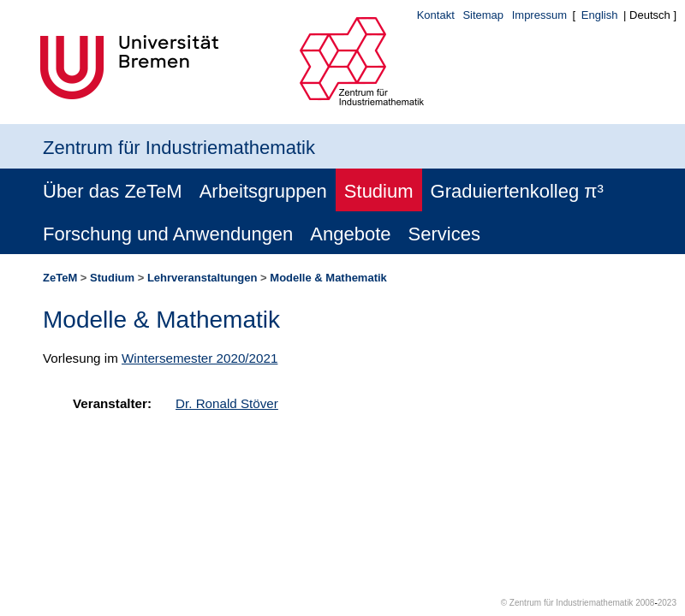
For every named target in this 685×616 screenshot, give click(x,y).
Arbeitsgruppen (263, 191)
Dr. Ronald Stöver (227, 403)
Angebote (350, 234)
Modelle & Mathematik (328, 278)
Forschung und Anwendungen (168, 234)
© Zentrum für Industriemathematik (567, 603)
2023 (667, 603)
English (600, 15)
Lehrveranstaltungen (203, 278)
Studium (379, 191)
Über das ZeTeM (113, 191)
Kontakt (436, 15)
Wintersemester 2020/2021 (200, 358)
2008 (645, 603)
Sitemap (483, 15)
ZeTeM (60, 278)
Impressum (539, 15)
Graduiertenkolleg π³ (517, 191)
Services (444, 234)
